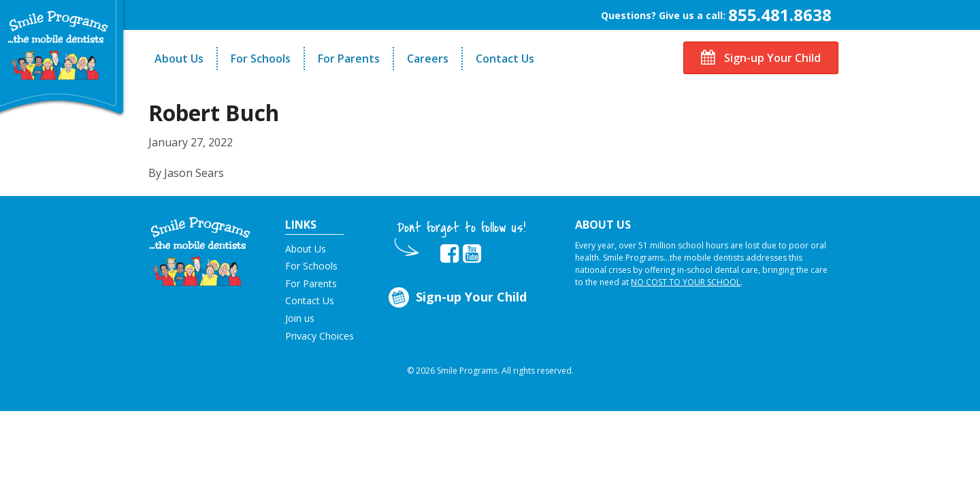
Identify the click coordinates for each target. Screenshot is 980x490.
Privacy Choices (320, 336)
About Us (179, 59)
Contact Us (505, 59)
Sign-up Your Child (761, 58)
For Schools (261, 59)
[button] (200, 250)
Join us (300, 318)
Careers (428, 59)
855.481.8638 (780, 15)
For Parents (349, 59)
